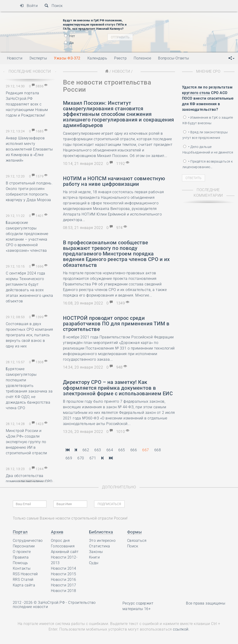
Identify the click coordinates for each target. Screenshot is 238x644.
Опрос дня (60, 541)
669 (69, 458)
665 (122, 450)
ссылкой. (181, 629)
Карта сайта (24, 585)
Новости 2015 (64, 574)
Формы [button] (134, 532)
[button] (231, 58)
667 (145, 450)
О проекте (22, 552)
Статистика (100, 546)
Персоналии (24, 546)
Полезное (142, 58)
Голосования (63, 546)
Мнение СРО (208, 71)
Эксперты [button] (38, 58)
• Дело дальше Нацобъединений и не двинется (208, 150)
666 (134, 450)
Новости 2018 (64, 591)
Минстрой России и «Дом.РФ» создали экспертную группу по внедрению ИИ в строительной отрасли (26, 442)
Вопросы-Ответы (174, 58)
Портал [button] (20, 532)
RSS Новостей (25, 574)
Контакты (22, 568)
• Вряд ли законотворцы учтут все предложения (205, 135)
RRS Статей (23, 580)
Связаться (137, 541)
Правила (21, 557)
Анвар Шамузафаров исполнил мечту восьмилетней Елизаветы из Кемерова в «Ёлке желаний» (29, 149)
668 (158, 450)
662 (86, 450)
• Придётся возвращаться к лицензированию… (208, 164)
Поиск (54, 6)
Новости (121, 71)
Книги (94, 557)
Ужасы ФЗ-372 (67, 58)
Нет (70, 36)
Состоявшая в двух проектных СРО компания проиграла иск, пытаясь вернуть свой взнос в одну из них (30, 335)
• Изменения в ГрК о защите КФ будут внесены (208, 120)
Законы (96, 552)
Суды (94, 563)
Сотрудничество (28, 541)
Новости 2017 (64, 585)
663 (98, 450)
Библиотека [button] (101, 532)
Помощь (20, 563)
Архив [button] (57, 532)
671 (93, 458)
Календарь (97, 58)
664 (110, 450)
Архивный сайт (65, 552)
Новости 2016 (64, 580)
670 (81, 458)
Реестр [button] (120, 58)
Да (69, 43)
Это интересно (102, 541)
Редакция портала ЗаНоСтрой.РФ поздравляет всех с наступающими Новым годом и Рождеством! (27, 104)
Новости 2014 (64, 568)
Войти (29, 6)
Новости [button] (15, 58)
